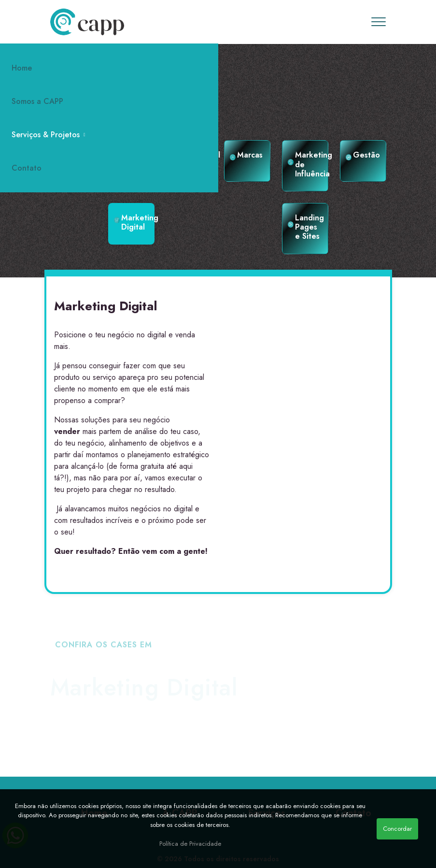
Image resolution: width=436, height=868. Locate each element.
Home (22, 68)
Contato (27, 168)
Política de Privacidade (190, 844)
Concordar (397, 829)
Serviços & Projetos (49, 135)
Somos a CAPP (37, 101)
